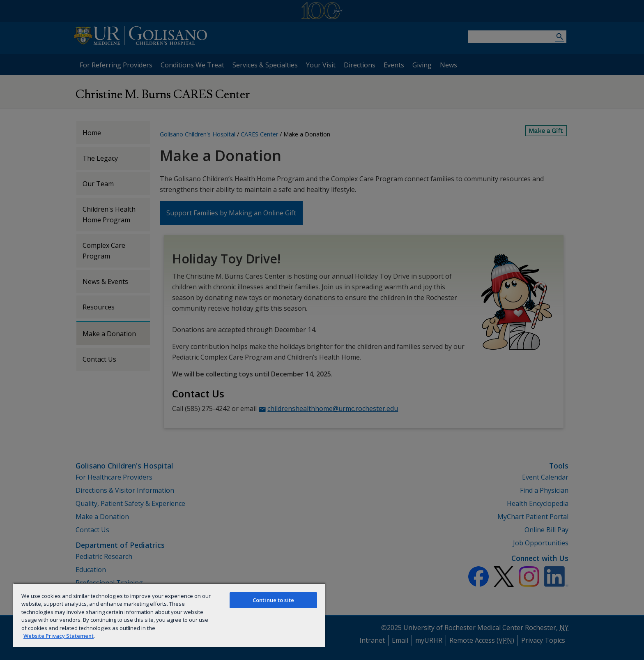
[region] (169, 615)
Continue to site (273, 600)
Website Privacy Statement (59, 636)
